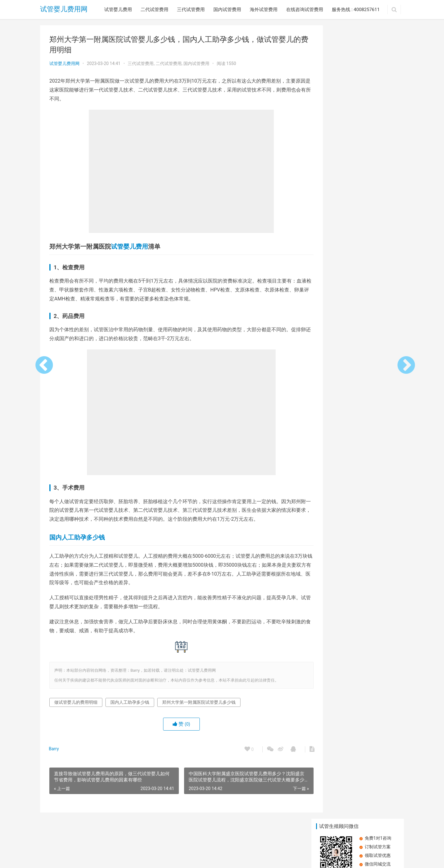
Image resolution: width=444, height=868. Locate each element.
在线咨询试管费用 (305, 10)
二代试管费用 (154, 10)
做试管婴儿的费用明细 (76, 702)
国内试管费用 (227, 10)
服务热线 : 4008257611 (356, 10)
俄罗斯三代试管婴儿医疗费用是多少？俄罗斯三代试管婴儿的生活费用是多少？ (335, 127)
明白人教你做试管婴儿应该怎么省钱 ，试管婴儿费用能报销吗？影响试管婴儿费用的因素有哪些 (335, 303)
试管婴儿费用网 (64, 9)
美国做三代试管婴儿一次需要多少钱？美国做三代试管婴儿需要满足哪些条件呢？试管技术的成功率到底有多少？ (378, 171)
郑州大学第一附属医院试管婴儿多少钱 (199, 702)
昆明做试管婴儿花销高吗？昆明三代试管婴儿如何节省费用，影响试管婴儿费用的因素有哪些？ (335, 171)
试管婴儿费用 (118, 10)
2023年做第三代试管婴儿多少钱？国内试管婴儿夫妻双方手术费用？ (335, 215)
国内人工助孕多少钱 (77, 537)
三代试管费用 (191, 10)
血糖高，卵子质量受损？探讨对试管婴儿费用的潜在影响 (378, 215)
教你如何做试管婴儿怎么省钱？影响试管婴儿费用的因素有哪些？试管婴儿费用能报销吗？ (378, 259)
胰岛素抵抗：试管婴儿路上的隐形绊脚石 (359, 383)
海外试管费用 (264, 10)
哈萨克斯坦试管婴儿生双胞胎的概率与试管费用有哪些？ (335, 259)
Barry (54, 749)
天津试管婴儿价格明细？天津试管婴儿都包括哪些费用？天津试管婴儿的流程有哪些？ (378, 127)
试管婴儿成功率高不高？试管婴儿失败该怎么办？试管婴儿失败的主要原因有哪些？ (378, 303)
